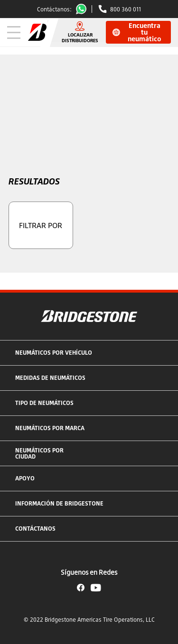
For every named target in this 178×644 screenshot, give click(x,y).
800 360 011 (126, 9)
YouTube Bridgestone (96, 588)
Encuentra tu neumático (137, 32)
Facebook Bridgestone (81, 588)
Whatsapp (83, 9)
